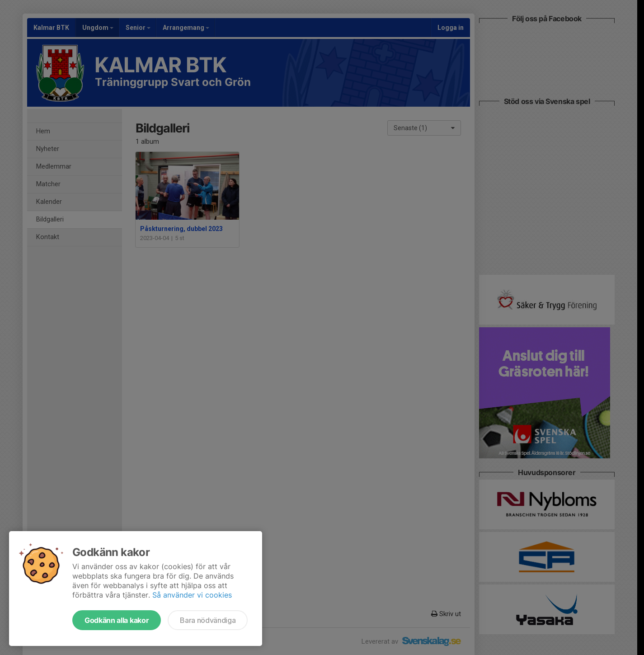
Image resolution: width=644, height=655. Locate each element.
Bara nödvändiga (208, 620)
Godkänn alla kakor (117, 620)
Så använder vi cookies (192, 595)
